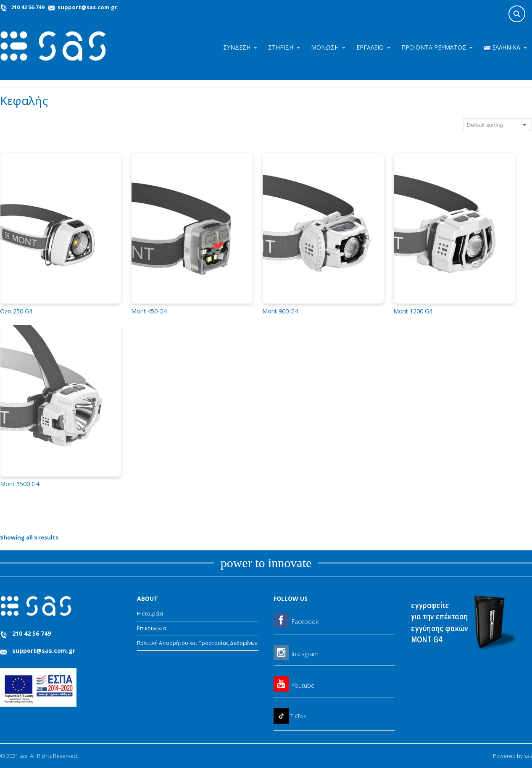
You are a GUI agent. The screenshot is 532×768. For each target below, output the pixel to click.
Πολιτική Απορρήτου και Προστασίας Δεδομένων (197, 643)
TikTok (298, 716)
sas (528, 756)
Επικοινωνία (152, 628)
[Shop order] (498, 125)
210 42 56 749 (28, 7)
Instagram (305, 654)
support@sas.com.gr (87, 7)
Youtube (303, 685)
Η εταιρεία (150, 614)
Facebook (305, 622)
